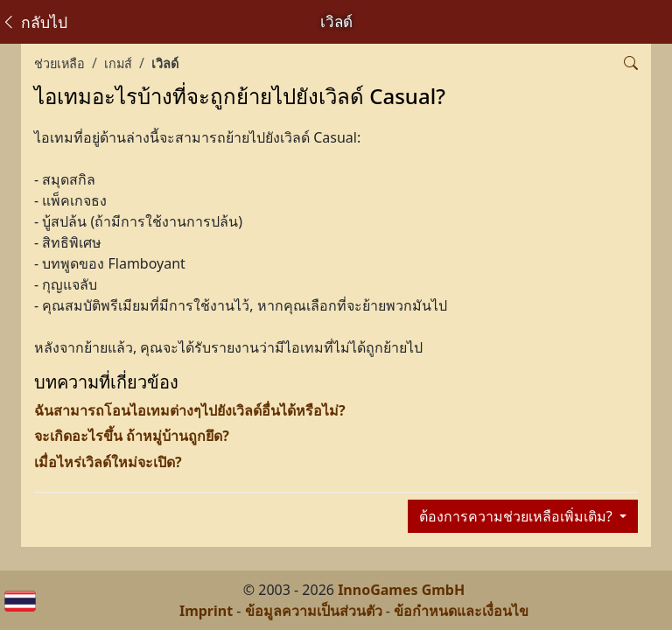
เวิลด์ (165, 63)
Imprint (206, 611)
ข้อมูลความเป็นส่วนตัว (314, 611)
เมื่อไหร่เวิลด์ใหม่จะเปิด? (108, 462)
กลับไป (34, 22)
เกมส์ (118, 63)
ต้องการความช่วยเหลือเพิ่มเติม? (518, 516)
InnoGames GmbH (401, 590)
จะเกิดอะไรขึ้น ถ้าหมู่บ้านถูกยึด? (132, 436)
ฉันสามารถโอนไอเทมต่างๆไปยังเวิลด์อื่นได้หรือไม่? (190, 410)
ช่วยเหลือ (59, 63)
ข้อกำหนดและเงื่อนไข (461, 611)
